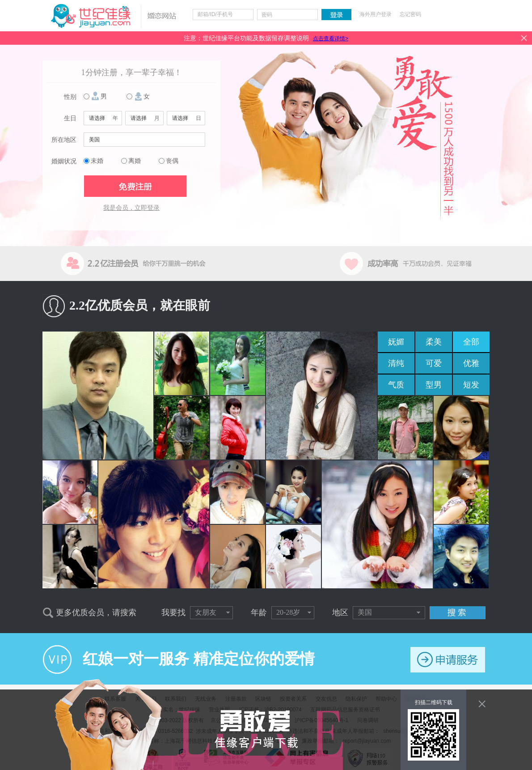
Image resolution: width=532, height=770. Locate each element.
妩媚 (396, 342)
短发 (471, 385)
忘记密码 (410, 14)
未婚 (97, 161)
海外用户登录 (376, 14)
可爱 (434, 363)
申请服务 (448, 660)
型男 (434, 385)
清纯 (396, 363)
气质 (396, 385)
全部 (471, 342)
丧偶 (172, 161)
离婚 (135, 161)
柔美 (434, 342)
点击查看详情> (331, 38)
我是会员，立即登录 (131, 208)
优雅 (471, 363)
